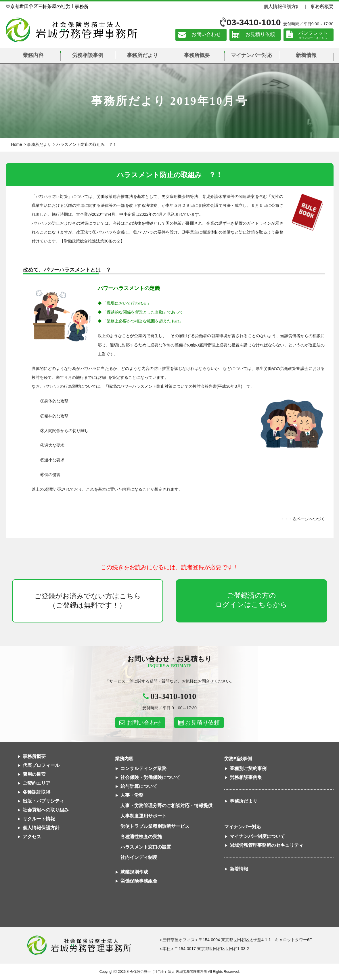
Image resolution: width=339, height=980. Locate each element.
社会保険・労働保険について (150, 777)
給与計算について (139, 786)
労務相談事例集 (246, 777)
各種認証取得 (37, 792)
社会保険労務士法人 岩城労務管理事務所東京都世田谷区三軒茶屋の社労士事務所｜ (79, 945)
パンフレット (313, 33)
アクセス (32, 837)
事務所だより (142, 55)
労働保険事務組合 (139, 881)
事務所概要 (322, 6)
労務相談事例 (88, 55)
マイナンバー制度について (257, 836)
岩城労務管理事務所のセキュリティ (267, 845)
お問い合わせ (206, 35)
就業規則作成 (134, 872)
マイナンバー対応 (252, 55)
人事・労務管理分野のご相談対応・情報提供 (166, 806)
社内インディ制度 (139, 857)
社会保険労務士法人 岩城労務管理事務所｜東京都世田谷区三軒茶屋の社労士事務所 (71, 30)
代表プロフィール (41, 765)
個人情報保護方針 (282, 6)
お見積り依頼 (260, 35)
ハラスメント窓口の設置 (146, 847)
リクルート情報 (39, 819)
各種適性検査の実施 (141, 837)
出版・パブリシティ (43, 801)
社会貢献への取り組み (46, 810)
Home (17, 144)
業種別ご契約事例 (248, 768)
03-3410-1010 (254, 22)
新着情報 (306, 55)
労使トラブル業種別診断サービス (155, 826)
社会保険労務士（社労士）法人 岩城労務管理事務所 (167, 972)
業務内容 (33, 55)
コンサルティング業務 (143, 768)
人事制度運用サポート (143, 816)
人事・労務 (132, 795)
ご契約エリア (37, 783)
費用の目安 (34, 774)
